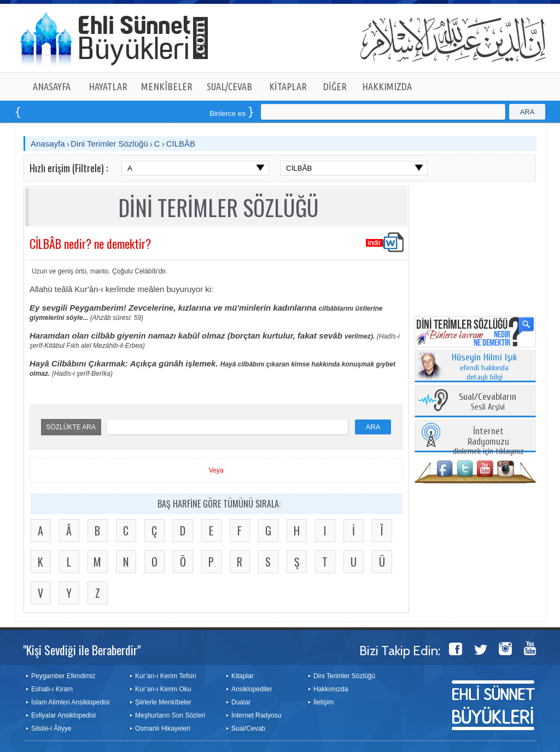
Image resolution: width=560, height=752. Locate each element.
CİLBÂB (181, 144)
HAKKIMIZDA (387, 86)
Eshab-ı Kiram (52, 689)
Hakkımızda (331, 689)
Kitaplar (243, 676)
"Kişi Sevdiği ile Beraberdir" (82, 650)
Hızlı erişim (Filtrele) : (69, 168)
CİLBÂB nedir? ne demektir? (90, 243)
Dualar (241, 702)
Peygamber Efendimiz (63, 676)
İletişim (323, 702)
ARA (527, 112)
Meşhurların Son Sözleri (170, 715)
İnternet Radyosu (256, 715)
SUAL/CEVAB (229, 86)
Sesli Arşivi (488, 402)
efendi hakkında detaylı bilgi (485, 368)
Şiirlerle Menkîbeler (163, 702)
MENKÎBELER (167, 86)
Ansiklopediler (252, 689)
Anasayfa (48, 144)
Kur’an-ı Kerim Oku (163, 689)
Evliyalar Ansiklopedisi (63, 715)
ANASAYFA (52, 86)
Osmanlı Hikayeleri (163, 728)
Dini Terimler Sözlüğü (109, 144)
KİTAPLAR (288, 86)
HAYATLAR (108, 86)
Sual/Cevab (248, 728)
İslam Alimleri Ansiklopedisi (70, 702)
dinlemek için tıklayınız (488, 442)
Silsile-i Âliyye (51, 728)
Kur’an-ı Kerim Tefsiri (166, 676)
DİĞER (335, 86)
